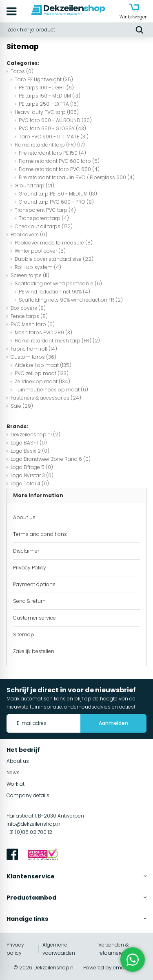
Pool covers (29, 234)
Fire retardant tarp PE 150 (52, 153)
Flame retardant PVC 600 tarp (59, 161)
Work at (16, 784)
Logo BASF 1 (29, 443)
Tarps (22, 71)
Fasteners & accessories (46, 398)
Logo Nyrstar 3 (32, 475)
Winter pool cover (40, 251)
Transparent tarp (44, 218)
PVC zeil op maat (42, 373)
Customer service (34, 618)
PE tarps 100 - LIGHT (46, 88)
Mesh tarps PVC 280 (43, 332)
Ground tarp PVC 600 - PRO (56, 202)
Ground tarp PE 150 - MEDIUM (58, 194)
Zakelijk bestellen (34, 651)
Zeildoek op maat (42, 381)
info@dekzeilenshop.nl (34, 824)
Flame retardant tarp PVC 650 (59, 169)
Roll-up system (38, 267)
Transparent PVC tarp (45, 210)
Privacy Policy (30, 568)
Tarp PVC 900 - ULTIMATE (54, 137)
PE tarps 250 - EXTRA (49, 104)
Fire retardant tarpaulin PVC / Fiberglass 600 (77, 177)
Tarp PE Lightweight (44, 79)
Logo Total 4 (30, 483)
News (13, 772)
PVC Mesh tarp (33, 324)
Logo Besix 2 (30, 451)
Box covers (28, 308)
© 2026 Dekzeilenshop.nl (44, 968)
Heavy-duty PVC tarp (47, 112)
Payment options (34, 584)
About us (24, 517)
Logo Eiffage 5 (32, 467)
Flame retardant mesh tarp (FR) (57, 341)
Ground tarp (34, 186)
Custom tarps (33, 357)
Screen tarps (30, 275)
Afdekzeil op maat (43, 365)
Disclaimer (26, 551)
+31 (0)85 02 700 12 (29, 832)
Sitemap (24, 634)
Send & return (29, 601)
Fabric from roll (34, 349)
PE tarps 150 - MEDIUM (50, 96)
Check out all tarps (44, 226)
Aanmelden (113, 723)
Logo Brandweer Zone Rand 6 (51, 459)
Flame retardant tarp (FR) (50, 145)
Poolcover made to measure (54, 243)
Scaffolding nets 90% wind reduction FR (71, 300)
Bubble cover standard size (54, 259)
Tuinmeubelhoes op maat (51, 390)
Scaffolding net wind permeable (58, 283)
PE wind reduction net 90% (54, 292)
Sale (22, 406)
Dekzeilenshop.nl (35, 434)
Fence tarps (29, 316)
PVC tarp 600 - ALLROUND (55, 120)
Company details (28, 795)
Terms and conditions (40, 534)
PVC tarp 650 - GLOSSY (52, 128)
